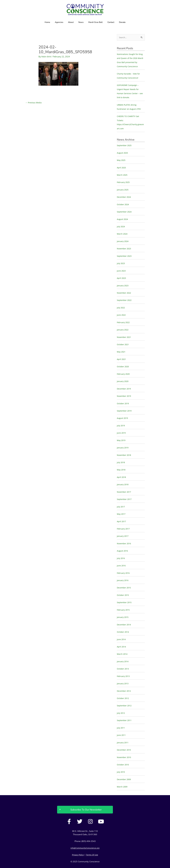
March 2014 (122, 646)
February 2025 (124, 180)
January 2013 (123, 675)
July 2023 (121, 260)
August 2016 (123, 544)
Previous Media (34, 103)
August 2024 (123, 217)
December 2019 (124, 384)
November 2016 (124, 537)
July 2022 (121, 304)
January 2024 (123, 239)
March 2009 (122, 777)
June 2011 (122, 726)
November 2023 (124, 246)
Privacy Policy (78, 845)
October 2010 (123, 756)
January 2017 (123, 530)
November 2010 (124, 748)
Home (47, 22)
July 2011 (121, 719)
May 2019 (121, 435)
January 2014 (123, 654)
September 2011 (125, 712)
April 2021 (122, 355)
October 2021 (123, 341)
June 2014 (122, 632)
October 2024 (123, 202)
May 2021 (121, 348)
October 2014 (123, 625)
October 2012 (123, 690)
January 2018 (123, 479)
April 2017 (122, 515)
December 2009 (124, 770)
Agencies (59, 22)
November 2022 (124, 290)
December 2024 (124, 195)
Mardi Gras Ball (95, 22)
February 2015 (124, 603)
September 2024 (125, 210)
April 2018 (122, 472)
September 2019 (125, 406)
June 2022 (122, 312)
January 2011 (123, 734)
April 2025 (122, 166)
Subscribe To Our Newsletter (86, 800)
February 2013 (124, 668)
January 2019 (123, 443)
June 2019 (122, 428)
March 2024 (122, 231)
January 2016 (123, 574)
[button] (85, 800)
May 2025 (121, 159)
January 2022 (123, 326)
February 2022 (124, 319)
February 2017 (124, 523)
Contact (111, 22)
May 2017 (121, 508)
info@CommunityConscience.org (85, 839)
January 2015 (123, 610)
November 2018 (124, 450)
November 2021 (124, 333)
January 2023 (123, 282)
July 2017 (121, 501)
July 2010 (121, 763)
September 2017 (125, 493)
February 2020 (124, 370)
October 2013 (123, 661)
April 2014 (122, 639)
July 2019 (121, 421)
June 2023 (122, 268)
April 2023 (122, 275)
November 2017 (124, 486)
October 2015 (123, 588)
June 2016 (122, 559)
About (71, 22)
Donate (122, 22)
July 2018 (121, 457)
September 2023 (125, 253)
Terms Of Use (92, 845)
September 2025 (125, 144)
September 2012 (125, 697)
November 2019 (124, 392)
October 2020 (123, 362)
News (81, 22)
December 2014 (124, 617)
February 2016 (124, 566)
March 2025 (122, 173)
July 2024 (121, 224)
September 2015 (125, 595)
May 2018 (121, 464)
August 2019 (123, 413)
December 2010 (124, 741)
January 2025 (123, 188)
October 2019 (123, 399)
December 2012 (124, 683)
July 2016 (121, 552)
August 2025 (123, 151)
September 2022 (125, 297)
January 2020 (123, 377)
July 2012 (121, 705)
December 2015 (124, 581)
